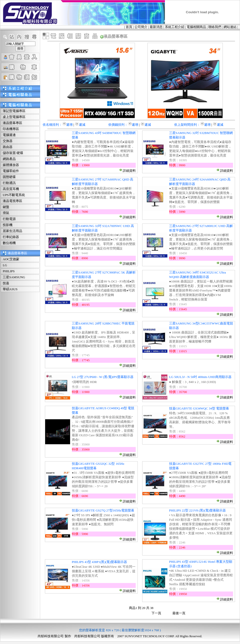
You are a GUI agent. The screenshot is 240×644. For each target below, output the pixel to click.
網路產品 (9, 159)
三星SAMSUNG (14, 277)
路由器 (8, 147)
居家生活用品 (12, 231)
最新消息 (156, 27)
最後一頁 (179, 613)
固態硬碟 (9, 177)
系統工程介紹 (175, 27)
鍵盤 (6, 207)
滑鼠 (6, 213)
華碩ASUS (10, 289)
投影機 (8, 225)
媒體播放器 (11, 165)
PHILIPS (9, 271)
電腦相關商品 (196, 27)
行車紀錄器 (11, 237)
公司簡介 (141, 27)
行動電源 (9, 219)
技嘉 (6, 283)
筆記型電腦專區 (14, 111)
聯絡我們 (215, 27)
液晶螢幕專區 (12, 123)
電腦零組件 (11, 171)
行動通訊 (9, 183)
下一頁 (156, 613)
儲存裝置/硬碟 (13, 153)
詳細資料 (127, 171)
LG (5, 265)
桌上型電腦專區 (14, 117)
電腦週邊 (9, 135)
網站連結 (230, 27)
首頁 (129, 27)
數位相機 (9, 243)
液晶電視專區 (12, 201)
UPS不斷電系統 (14, 195)
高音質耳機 (11, 189)
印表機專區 (11, 129)
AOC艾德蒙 (11, 259)
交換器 (8, 141)
